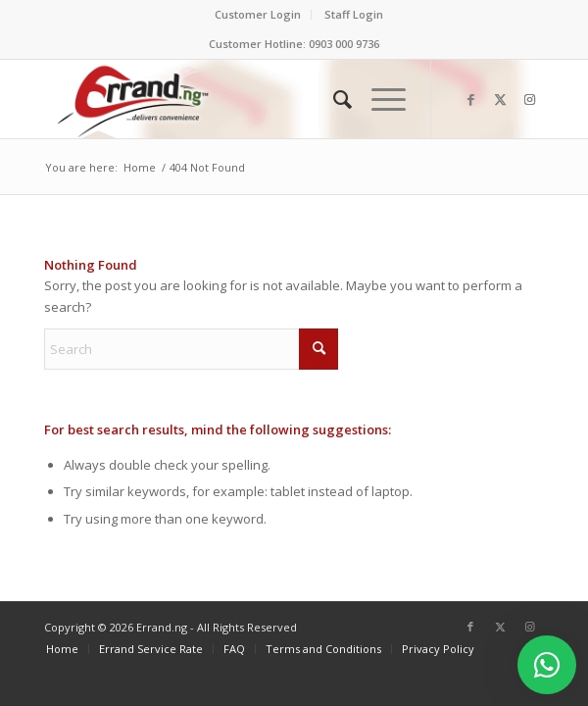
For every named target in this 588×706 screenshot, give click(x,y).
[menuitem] (258, 15)
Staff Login (354, 14)
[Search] (333, 99)
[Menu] (379, 99)
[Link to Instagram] (529, 100)
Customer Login (258, 14)
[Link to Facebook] (470, 100)
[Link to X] (500, 100)
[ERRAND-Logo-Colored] (244, 99)
